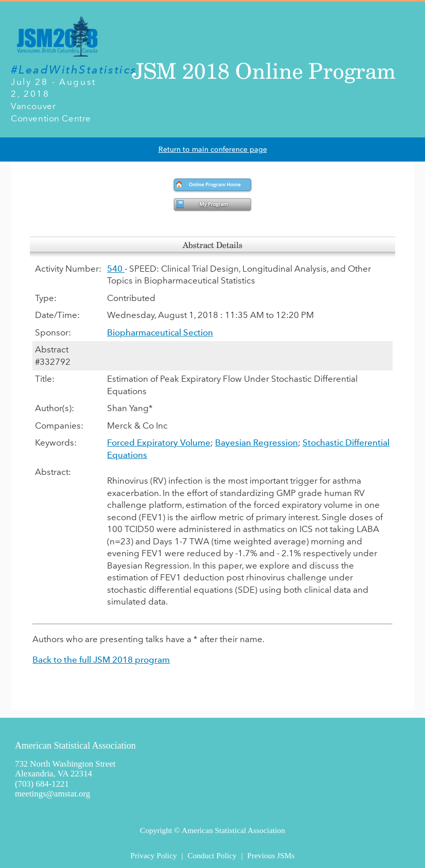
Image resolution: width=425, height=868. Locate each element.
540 (116, 269)
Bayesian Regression (256, 442)
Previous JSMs (271, 855)
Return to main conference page (213, 149)
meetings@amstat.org (52, 794)
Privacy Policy (153, 855)
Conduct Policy (212, 855)
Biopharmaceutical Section (160, 332)
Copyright (156, 830)
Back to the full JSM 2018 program (101, 660)
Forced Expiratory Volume (159, 442)
